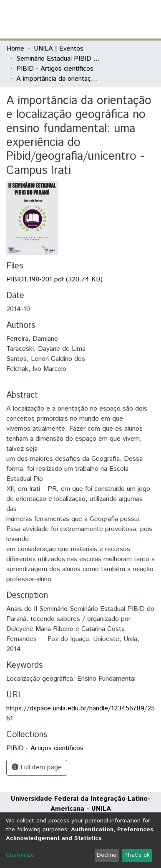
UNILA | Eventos (59, 49)
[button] (106, 19)
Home (15, 49)
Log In (123, 19)
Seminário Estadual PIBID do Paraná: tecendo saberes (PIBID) (58, 59)
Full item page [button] (37, 767)
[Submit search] (94, 19)
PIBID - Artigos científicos (55, 69)
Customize (20, 855)
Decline (107, 855)
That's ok (137, 855)
